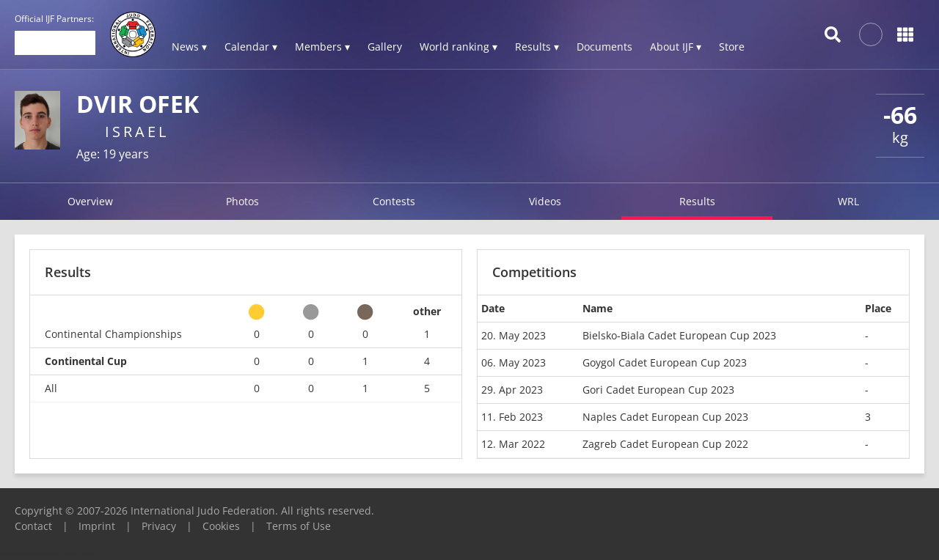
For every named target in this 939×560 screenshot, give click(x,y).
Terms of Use (299, 526)
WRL (848, 201)
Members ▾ (322, 47)
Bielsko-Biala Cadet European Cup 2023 (679, 335)
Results (697, 201)
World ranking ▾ (458, 47)
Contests (394, 201)
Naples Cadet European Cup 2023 (665, 417)
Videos (545, 201)
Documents (604, 47)
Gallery (385, 47)
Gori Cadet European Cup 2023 (658, 390)
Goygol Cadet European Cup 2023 (665, 362)
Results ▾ (537, 47)
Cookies (221, 526)
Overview (90, 201)
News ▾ (189, 47)
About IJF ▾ (676, 47)
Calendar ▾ (251, 47)
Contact (33, 526)
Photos (242, 201)
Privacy (159, 526)
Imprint (97, 526)
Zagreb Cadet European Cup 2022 (665, 444)
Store (732, 47)
